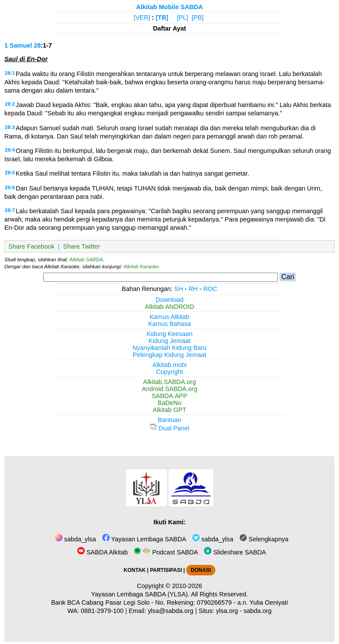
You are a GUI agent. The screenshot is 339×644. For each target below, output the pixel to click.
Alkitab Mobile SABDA (170, 7)
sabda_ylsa (76, 539)
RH (193, 289)
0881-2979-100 (102, 611)
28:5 (10, 173)
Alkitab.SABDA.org (170, 382)
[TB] (162, 17)
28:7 (10, 210)
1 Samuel (18, 45)
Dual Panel (169, 428)
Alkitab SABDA (86, 260)
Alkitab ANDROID (170, 307)
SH (179, 289)
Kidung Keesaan (169, 334)
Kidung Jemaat (169, 341)
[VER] (142, 17)
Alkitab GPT (170, 410)
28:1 (10, 73)
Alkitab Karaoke (141, 267)
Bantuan (169, 420)
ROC (210, 289)
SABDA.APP (169, 396)
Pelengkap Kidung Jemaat (169, 355)
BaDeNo (169, 403)
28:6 (10, 187)
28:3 (10, 127)
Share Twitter (81, 246)
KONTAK (135, 570)
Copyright (169, 372)
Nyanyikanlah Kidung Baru (169, 348)
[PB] (198, 17)
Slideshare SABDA (235, 552)
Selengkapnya (264, 539)
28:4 (10, 150)
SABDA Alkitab (102, 552)
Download (169, 300)
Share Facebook (31, 246)
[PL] (183, 17)
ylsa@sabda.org (170, 611)
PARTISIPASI (166, 570)
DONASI (201, 570)
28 (37, 45)
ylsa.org (227, 611)
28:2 (10, 104)
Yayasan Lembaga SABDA (144, 539)
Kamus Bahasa (169, 324)
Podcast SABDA (166, 552)
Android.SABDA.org (169, 389)
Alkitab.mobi (169, 365)
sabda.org (258, 611)
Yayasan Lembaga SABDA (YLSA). (140, 594)
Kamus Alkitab (169, 317)
